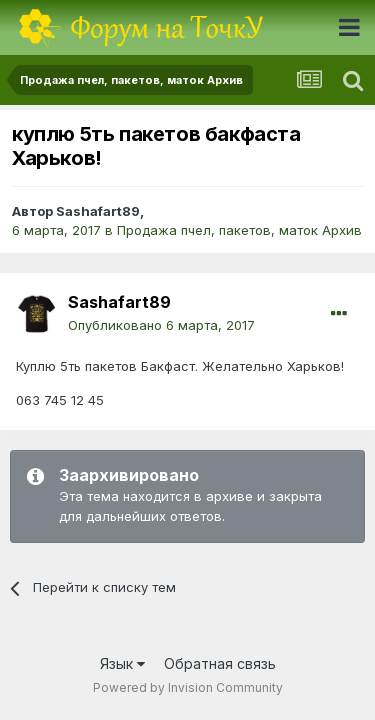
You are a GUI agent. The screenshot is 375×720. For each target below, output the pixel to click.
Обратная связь (220, 663)
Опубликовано (161, 325)
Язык (122, 663)
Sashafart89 (98, 211)
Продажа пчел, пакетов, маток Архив (239, 230)
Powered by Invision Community (188, 687)
